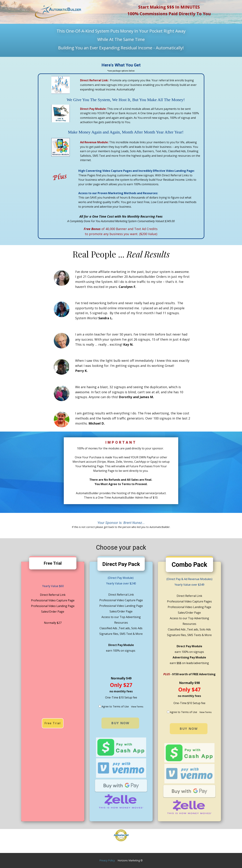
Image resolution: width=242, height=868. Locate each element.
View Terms (137, 707)
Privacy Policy (107, 860)
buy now (120, 723)
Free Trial (53, 723)
